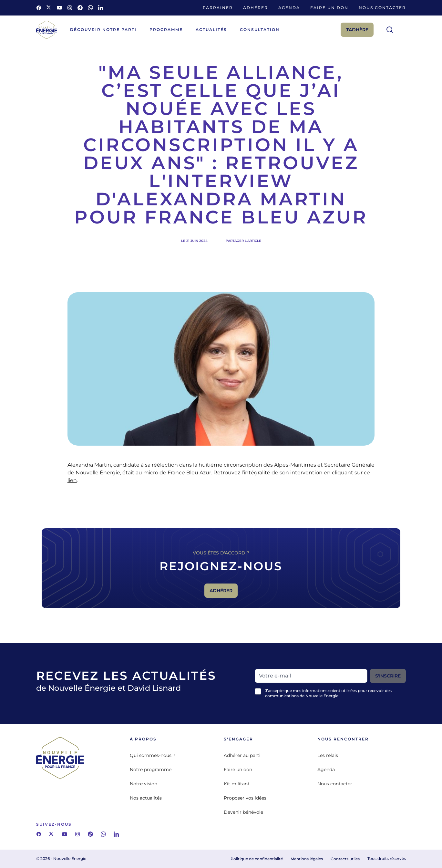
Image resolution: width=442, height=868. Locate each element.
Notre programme (151, 770)
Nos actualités (146, 798)
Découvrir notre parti (103, 30)
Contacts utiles (345, 859)
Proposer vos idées (245, 798)
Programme (166, 30)
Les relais (328, 755)
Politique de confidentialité (257, 859)
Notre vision (144, 784)
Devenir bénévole (243, 812)
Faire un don (329, 8)
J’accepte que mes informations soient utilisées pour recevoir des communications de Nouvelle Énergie (328, 693)
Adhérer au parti (242, 755)
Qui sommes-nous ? (153, 755)
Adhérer (256, 8)
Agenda (289, 8)
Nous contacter (382, 8)
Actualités (211, 30)
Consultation (260, 30)
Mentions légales (307, 859)
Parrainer (218, 8)
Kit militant (237, 784)
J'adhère (357, 30)
